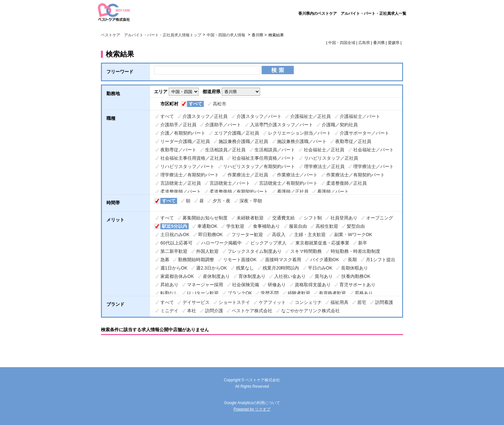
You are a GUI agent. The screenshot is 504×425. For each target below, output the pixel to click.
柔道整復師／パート (181, 191)
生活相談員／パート (275, 150)
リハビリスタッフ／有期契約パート (259, 166)
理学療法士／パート (373, 166)
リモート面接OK (240, 260)
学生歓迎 (235, 226)
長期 (352, 260)
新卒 (363, 243)
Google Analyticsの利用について (252, 403)
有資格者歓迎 (332, 293)
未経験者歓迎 (250, 218)
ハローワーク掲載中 (221, 243)
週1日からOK (174, 268)
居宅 (362, 302)
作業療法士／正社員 (248, 175)
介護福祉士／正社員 (310, 116)
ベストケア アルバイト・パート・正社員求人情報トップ (151, 35)
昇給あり (169, 285)
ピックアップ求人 (268, 243)
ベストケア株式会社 (252, 311)
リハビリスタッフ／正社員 (331, 158)
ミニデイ (169, 311)
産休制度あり (216, 276)
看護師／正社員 (293, 191)
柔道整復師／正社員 (346, 183)
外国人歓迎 (207, 251)
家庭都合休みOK (177, 276)
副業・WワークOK (353, 235)
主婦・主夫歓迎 (310, 235)
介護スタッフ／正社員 (205, 116)
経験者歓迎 (299, 293)
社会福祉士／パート (373, 150)
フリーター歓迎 (247, 235)
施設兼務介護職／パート (302, 141)
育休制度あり (252, 276)
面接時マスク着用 (283, 260)
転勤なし (169, 293)
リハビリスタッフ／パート (187, 166)
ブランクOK (240, 293)
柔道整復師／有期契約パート (239, 191)
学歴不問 (270, 293)
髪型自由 (356, 226)
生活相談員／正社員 (225, 150)
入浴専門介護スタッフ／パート (282, 125)
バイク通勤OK (325, 260)
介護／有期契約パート (183, 133)
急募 (165, 260)
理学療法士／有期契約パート (190, 175)
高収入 (279, 235)
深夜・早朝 (251, 201)
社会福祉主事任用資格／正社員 (192, 158)
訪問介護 (214, 311)
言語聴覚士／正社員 (181, 183)
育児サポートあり (357, 285)
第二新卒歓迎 (174, 251)
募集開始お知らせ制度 (205, 218)
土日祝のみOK (175, 235)
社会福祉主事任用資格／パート (264, 158)
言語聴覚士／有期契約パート (288, 183)
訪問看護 (384, 302)
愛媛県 (394, 43)
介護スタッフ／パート (259, 116)
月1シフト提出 (381, 260)
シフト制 (313, 218)
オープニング (380, 218)
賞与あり (324, 276)
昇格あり (364, 293)
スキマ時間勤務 (306, 251)
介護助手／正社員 (178, 125)
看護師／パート (333, 191)
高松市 (220, 104)
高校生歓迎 (327, 226)
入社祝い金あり (290, 276)
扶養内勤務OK (356, 276)
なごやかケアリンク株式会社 (310, 311)
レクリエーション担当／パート (300, 133)
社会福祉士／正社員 (324, 150)
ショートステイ (234, 302)
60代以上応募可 (176, 243)
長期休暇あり (355, 268)
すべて (195, 104)
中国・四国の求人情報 (226, 35)
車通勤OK (207, 226)
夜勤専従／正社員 (353, 141)
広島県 (364, 43)
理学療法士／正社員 (324, 166)
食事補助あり (266, 226)
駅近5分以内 (175, 226)
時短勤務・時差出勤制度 (355, 251)
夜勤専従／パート (178, 150)
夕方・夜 (221, 201)
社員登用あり (344, 218)
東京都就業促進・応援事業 (322, 243)
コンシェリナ (308, 302)
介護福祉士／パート (360, 116)
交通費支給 (283, 218)
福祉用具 (339, 302)
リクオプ (263, 409)
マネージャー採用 (205, 285)
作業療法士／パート (297, 175)
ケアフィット (272, 302)
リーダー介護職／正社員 (185, 141)
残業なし (245, 268)
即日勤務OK (211, 235)
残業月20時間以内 (281, 268)
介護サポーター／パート (364, 133)
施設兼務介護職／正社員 (243, 141)
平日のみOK (320, 268)
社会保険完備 (246, 285)
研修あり (277, 285)
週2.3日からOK (212, 268)
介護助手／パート (223, 125)
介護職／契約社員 (340, 125)
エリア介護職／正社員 (237, 133)
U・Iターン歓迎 (203, 293)
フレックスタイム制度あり (255, 251)
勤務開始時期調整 (196, 260)
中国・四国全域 (342, 43)
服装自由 (298, 226)
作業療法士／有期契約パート (355, 175)
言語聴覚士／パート (230, 183)
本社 (192, 311)
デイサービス (196, 302)
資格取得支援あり (313, 285)
